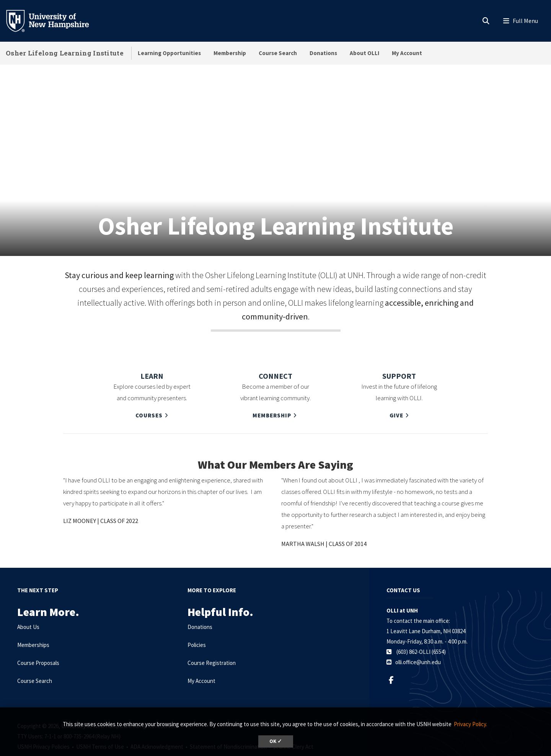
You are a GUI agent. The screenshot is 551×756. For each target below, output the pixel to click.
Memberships (33, 626)
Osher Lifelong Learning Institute (65, 53)
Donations (323, 53)
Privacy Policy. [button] (470, 724)
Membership (230, 53)
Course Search (278, 53)
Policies (197, 626)
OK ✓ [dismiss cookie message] (276, 741)
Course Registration (212, 644)
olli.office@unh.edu (418, 643)
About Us (28, 608)
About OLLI (364, 53)
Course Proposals (38, 644)
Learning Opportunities (169, 53)
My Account (407, 53)
